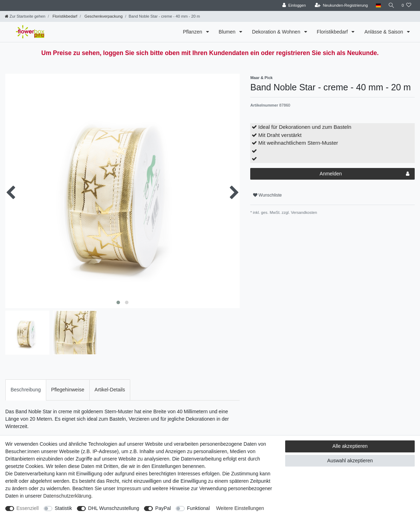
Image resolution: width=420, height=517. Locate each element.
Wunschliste (267, 195)
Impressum (129, 488)
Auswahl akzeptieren (350, 461)
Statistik (63, 508)
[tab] (26, 390)
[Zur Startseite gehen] (25, 16)
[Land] (377, 5)
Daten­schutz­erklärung (67, 496)
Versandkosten (303, 212)
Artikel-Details (110, 390)
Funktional (199, 508)
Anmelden (365, 174)
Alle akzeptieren (350, 446)
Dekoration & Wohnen (277, 32)
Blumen (228, 32)
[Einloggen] (293, 5)
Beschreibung (26, 390)
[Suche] (391, 5)
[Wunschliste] (406, 5)
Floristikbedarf (64, 16)
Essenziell (28, 508)
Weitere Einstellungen (240, 508)
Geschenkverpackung (103, 16)
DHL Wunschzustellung (114, 508)
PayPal (163, 508)
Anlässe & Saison (384, 32)
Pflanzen (193, 32)
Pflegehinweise (68, 390)
